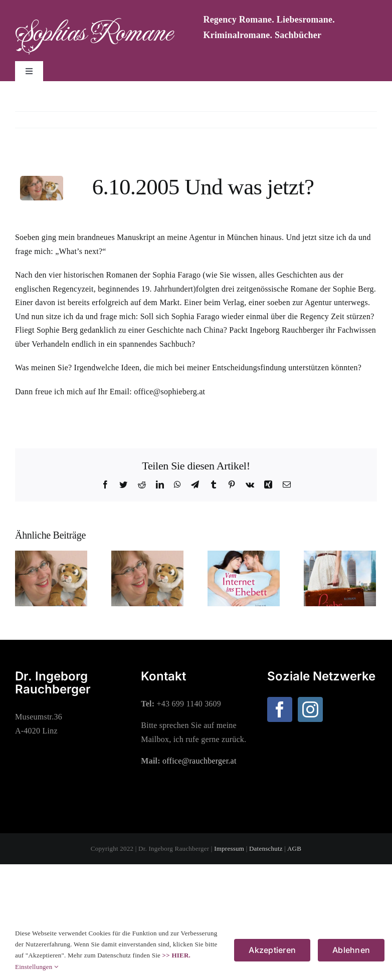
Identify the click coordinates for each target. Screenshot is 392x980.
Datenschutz (266, 848)
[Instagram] (310, 709)
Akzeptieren (272, 950)
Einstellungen (37, 967)
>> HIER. (176, 955)
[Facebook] (280, 709)
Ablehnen (351, 950)
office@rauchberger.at (200, 761)
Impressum (229, 848)
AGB (294, 848)
